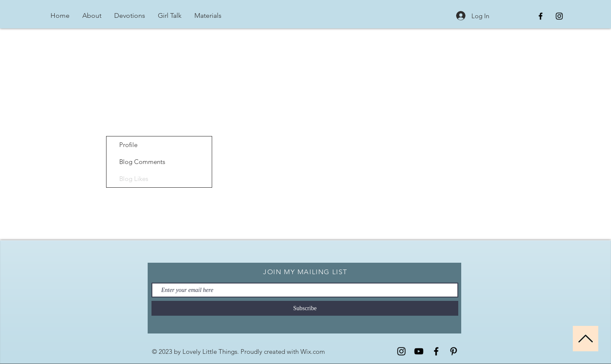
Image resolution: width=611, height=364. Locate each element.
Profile (128, 145)
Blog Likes (134, 179)
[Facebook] (436, 351)
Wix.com (313, 351)
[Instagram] (401, 351)
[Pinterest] (454, 351)
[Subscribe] (305, 308)
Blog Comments (142, 162)
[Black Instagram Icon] (559, 16)
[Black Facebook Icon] (541, 16)
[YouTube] (419, 351)
